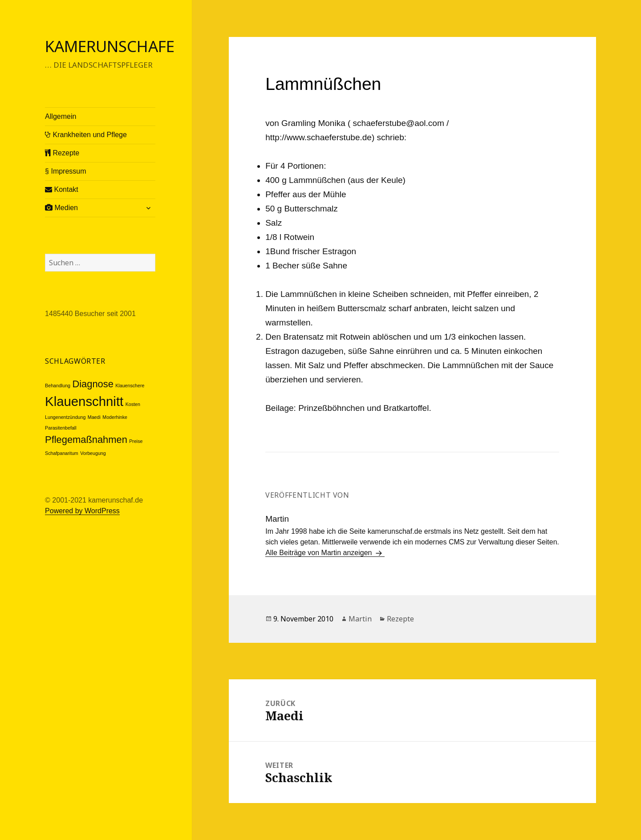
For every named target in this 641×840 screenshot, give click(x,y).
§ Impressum (65, 171)
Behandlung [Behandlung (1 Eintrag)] (58, 386)
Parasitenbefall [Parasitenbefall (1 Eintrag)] (61, 428)
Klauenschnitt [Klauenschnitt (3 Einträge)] (84, 401)
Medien (61, 208)
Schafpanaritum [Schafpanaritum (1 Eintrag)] (62, 453)
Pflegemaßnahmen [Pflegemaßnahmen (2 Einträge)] (86, 440)
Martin (360, 619)
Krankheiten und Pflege (86, 135)
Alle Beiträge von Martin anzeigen (320, 553)
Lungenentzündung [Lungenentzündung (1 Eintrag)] (65, 417)
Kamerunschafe (110, 46)
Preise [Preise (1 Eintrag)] (136, 441)
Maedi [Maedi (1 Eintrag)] (94, 417)
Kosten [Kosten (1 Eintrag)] (133, 404)
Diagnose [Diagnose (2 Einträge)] (93, 384)
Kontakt (62, 189)
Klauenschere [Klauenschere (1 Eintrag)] (130, 386)
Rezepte (62, 153)
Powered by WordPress (82, 511)
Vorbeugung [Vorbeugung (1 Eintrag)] (93, 453)
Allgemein (61, 116)
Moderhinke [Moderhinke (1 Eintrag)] (115, 417)
